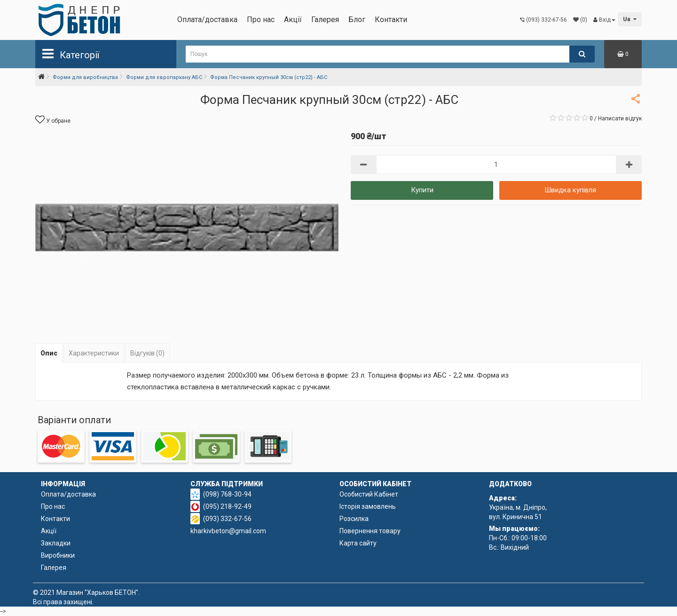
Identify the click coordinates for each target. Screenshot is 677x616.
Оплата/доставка (207, 20)
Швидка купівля (570, 190)
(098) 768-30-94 (227, 494)
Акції (293, 20)
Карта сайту (358, 543)
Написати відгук (620, 118)
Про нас (261, 20)
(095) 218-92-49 (227, 506)
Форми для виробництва (85, 77)
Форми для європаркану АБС (164, 77)
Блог (357, 20)
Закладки (56, 543)
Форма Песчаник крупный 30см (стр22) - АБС (269, 77)
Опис (49, 353)
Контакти (391, 20)
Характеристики (94, 353)
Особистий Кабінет (369, 494)
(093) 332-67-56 (227, 519)
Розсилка (354, 519)
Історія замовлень (368, 506)
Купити (422, 190)
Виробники (58, 555)
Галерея (325, 20)
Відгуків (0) (147, 353)
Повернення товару (370, 531)
